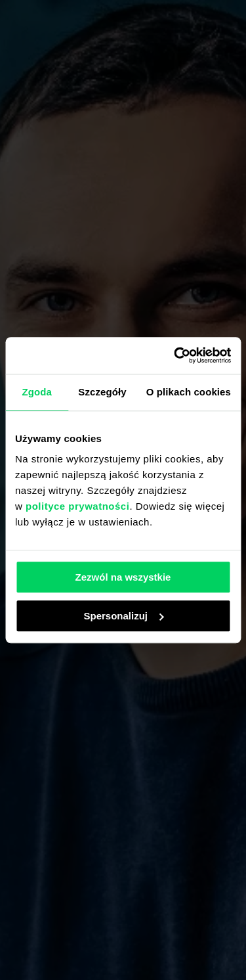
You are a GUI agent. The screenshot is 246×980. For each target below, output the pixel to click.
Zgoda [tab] (37, 392)
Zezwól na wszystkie (123, 577)
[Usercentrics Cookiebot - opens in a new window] (175, 355)
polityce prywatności (77, 506)
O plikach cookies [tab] (189, 392)
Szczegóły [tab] (102, 392)
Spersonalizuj (123, 616)
